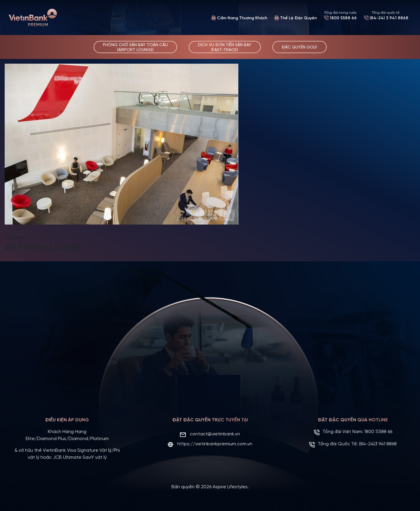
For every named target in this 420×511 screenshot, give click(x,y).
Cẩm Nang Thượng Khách (242, 18)
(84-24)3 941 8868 (378, 443)
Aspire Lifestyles (230, 486)
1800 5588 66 (343, 18)
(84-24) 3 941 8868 (389, 18)
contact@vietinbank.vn (215, 433)
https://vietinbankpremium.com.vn (215, 443)
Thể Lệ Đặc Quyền (298, 18)
